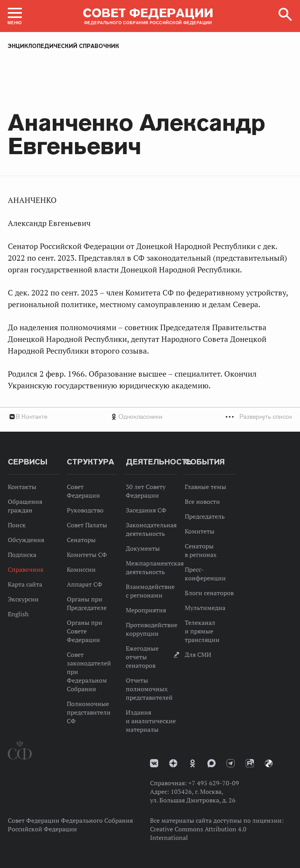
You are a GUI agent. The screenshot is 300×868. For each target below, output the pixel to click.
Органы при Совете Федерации (85, 631)
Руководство (85, 510)
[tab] (150, 417)
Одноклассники (140, 417)
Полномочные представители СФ (89, 712)
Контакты (22, 487)
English (18, 614)
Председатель (205, 516)
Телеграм (231, 763)
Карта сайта (25, 584)
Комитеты (200, 531)
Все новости (202, 502)
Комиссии (81, 569)
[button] (15, 16)
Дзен (173, 763)
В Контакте (31, 417)
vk (154, 763)
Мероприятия (146, 610)
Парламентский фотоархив (269, 763)
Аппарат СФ (85, 584)
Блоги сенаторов (209, 593)
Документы (143, 548)
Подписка (22, 555)
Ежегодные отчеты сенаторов (142, 657)
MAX (212, 763)
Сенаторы (81, 540)
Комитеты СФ (87, 555)
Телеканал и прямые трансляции (202, 631)
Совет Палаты (87, 525)
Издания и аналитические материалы (151, 721)
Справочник (26, 569)
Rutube (250, 763)
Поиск (17, 525)
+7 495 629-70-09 (214, 783)
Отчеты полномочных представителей (149, 689)
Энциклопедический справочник (63, 46)
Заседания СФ (146, 510)
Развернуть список (266, 417)
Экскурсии (23, 599)
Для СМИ (198, 655)
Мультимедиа (205, 608)
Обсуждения (26, 540)
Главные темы (205, 487)
